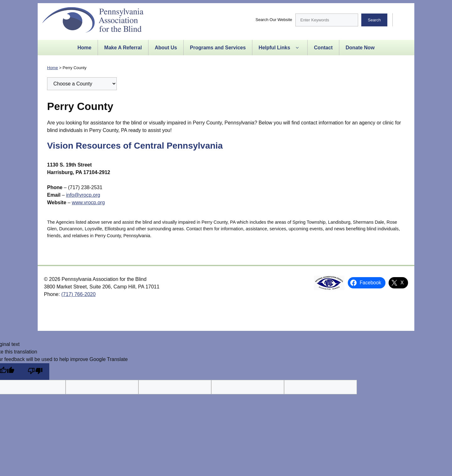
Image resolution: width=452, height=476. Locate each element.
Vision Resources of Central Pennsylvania (135, 146)
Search (374, 20)
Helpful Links (280, 48)
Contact (323, 48)
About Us (166, 48)
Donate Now (360, 48)
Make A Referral (123, 48)
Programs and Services (218, 48)
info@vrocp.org (83, 195)
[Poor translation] (35, 372)
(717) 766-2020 (78, 294)
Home (84, 48)
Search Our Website (274, 20)
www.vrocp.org (88, 202)
